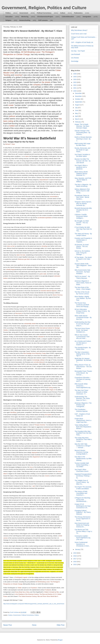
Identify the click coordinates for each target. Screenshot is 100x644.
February (78, 122)
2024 (75, 79)
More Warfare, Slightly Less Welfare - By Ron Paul (83, 298)
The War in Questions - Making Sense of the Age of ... (82, 354)
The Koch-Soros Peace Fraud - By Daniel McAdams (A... (82, 330)
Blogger (60, 640)
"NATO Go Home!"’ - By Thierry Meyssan (82, 277)
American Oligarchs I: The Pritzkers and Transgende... (83, 405)
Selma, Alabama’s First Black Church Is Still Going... (82, 191)
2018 (75, 556)
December (79, 93)
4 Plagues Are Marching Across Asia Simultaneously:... (82, 500)
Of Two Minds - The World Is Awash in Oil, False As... (83, 259)
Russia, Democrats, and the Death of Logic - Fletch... (82, 150)
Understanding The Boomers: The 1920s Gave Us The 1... (82, 398)
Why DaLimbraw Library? (79, 30)
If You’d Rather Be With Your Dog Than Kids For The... (83, 229)
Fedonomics (78, 13)
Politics (8, 13)
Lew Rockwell (76, 54)
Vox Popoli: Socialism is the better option (82, 155)
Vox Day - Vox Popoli (78, 51)
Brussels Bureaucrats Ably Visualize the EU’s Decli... (83, 210)
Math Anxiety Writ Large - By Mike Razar (83, 144)
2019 (75, 553)
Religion (8, 20)
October (78, 99)
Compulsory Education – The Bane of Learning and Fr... (83, 379)
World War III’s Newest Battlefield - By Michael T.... (83, 360)
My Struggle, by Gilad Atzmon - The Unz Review (82, 223)
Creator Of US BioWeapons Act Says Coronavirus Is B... (83, 506)
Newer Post (8, 625)
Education (9, 17)
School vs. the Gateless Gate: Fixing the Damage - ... (82, 253)
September (79, 102)
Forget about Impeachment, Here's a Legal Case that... (83, 420)
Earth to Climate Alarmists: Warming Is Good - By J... (83, 139)
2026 (75, 74)
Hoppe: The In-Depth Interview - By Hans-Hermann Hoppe (82, 126)
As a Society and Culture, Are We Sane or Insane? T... (83, 343)
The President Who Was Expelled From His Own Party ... (83, 433)
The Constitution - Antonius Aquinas (81, 410)
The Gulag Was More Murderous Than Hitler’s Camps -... (83, 440)
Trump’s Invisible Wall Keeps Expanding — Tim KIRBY (82, 465)
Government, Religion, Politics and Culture (44, 8)
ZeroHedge (75, 61)
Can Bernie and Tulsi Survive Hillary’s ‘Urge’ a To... (83, 531)
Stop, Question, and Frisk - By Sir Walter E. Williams (83, 180)
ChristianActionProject (45, 17)
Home (34, 625)
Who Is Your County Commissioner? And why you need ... (82, 337)
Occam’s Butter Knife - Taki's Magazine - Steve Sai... (83, 266)
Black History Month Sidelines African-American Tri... (81, 174)
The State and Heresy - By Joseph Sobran (83, 235)
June (77, 110)
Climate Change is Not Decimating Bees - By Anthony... (82, 132)
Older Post (61, 625)
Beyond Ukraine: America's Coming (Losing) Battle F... (81, 452)
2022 (75, 85)
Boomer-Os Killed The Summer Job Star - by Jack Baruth (83, 161)
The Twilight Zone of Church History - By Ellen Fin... (82, 482)
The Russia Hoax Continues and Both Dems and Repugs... (82, 305)
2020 (75, 91)
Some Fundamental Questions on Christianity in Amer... (82, 544)
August (77, 105)
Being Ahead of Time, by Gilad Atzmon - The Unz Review (83, 367)
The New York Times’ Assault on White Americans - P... (82, 392)
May (77, 113)
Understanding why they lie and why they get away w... (82, 324)
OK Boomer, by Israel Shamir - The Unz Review (82, 246)
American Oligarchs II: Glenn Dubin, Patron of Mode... (83, 283)
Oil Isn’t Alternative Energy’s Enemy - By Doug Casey (82, 311)
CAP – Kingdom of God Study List (82, 42)
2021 (75, 88)
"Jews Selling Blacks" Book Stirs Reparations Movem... (83, 427)
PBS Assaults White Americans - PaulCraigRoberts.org (82, 386)
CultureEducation (68, 17)
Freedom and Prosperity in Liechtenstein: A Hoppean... (83, 240)
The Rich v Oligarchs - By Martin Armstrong (83, 185)
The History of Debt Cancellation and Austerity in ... (81, 493)
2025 (75, 77)
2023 (75, 82)
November (79, 96)
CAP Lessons (43, 20)
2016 (75, 562)
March (77, 119)
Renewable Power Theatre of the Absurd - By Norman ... (83, 373)
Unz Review (75, 58)
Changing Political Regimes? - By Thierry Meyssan (83, 512)
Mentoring (25, 17)
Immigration (87, 17)
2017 (75, 559)
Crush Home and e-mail (79, 34)
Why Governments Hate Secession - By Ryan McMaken (82, 272)
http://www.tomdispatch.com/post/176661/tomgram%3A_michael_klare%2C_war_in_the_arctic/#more (34, 604)
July (77, 108)
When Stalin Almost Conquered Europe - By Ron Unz (83, 317)
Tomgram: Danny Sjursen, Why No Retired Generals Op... (83, 204)
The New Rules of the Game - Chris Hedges (82, 288)
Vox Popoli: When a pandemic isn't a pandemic (81, 167)
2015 (75, 564)
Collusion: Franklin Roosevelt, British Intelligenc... (81, 216)
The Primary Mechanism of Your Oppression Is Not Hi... (83, 519)
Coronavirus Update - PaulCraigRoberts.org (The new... (82, 538)
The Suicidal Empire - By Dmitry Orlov (83, 348)
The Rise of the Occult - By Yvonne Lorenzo (82, 293)
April (77, 116)
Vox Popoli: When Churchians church (82, 470)
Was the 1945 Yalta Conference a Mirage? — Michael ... (83, 446)
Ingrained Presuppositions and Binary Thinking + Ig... (83, 476)
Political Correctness (44, 13)
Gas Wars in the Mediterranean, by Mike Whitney (83, 459)
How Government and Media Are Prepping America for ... (82, 525)
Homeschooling (25, 20)
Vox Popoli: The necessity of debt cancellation (83, 488)
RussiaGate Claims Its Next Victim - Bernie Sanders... (82, 197)
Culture (63, 13)
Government (24, 13)
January (78, 549)
